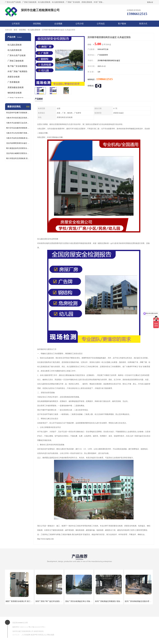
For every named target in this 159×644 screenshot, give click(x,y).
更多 (28, 107)
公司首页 (16, 24)
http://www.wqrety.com (45, 539)
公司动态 (101, 24)
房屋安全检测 (14, 77)
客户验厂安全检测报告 (18, 66)
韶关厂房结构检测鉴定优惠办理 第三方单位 (142, 601)
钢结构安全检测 (15, 93)
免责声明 (34, 635)
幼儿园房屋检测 (15, 50)
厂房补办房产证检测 (17, 55)
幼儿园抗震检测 (34, 30)
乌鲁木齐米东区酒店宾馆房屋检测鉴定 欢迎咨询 (18, 118)
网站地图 (51, 635)
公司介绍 (79, 24)
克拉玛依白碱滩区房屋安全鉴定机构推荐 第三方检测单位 (18, 153)
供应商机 (37, 24)
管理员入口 (42, 635)
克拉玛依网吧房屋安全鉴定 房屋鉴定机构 (18, 143)
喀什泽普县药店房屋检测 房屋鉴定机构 (18, 158)
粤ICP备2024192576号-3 (37, 627)
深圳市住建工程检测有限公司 (23, 631)
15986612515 (104, 79)
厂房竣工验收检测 (16, 61)
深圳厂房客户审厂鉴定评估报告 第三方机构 (52, 601)
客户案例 (122, 24)
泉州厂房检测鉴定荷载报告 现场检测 (109, 601)
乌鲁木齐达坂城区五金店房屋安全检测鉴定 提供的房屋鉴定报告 (18, 123)
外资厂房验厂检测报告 (18, 71)
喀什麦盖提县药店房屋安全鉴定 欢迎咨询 (18, 148)
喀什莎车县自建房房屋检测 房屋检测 (18, 128)
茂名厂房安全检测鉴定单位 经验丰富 (79, 601)
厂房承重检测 (14, 82)
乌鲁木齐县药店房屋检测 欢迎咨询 (18, 138)
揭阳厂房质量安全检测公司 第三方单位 (21, 601)
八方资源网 (26, 635)
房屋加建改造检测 (16, 87)
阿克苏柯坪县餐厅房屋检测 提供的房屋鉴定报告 (18, 113)
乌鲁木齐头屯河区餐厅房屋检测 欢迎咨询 (18, 133)
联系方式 (143, 24)
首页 (15, 30)
